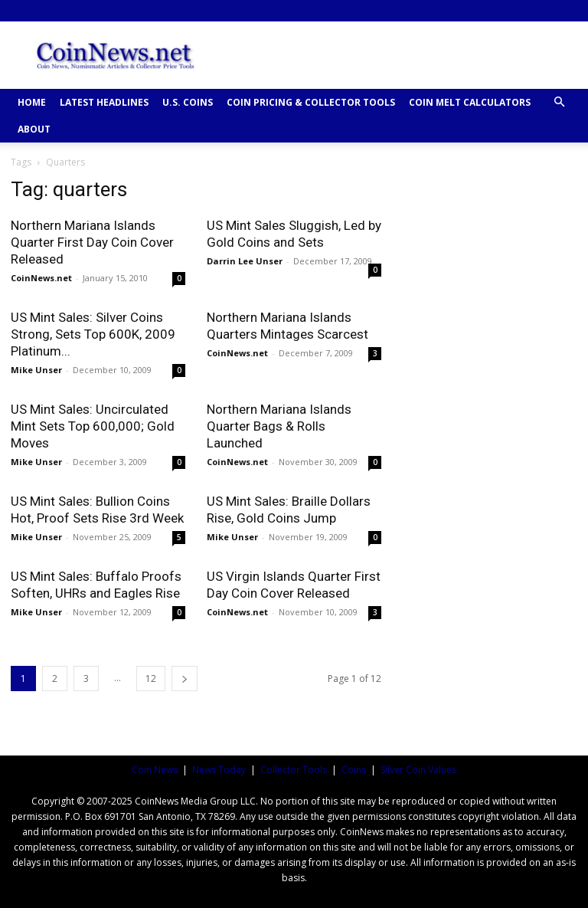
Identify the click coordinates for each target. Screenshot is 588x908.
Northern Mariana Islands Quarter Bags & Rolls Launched (279, 426)
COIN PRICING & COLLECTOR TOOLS (311, 102)
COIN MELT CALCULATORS (470, 102)
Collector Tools (294, 770)
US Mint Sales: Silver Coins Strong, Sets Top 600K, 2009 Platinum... (93, 334)
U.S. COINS (188, 102)
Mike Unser (36, 370)
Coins (354, 770)
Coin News (155, 770)
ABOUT (34, 129)
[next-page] (185, 679)
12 (151, 679)
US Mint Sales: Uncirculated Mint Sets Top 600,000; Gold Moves (93, 426)
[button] (559, 102)
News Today (219, 770)
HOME (32, 102)
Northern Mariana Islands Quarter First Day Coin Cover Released (92, 242)
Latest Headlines (104, 102)
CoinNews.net (41, 278)
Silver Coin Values (418, 770)
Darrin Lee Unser (245, 261)
